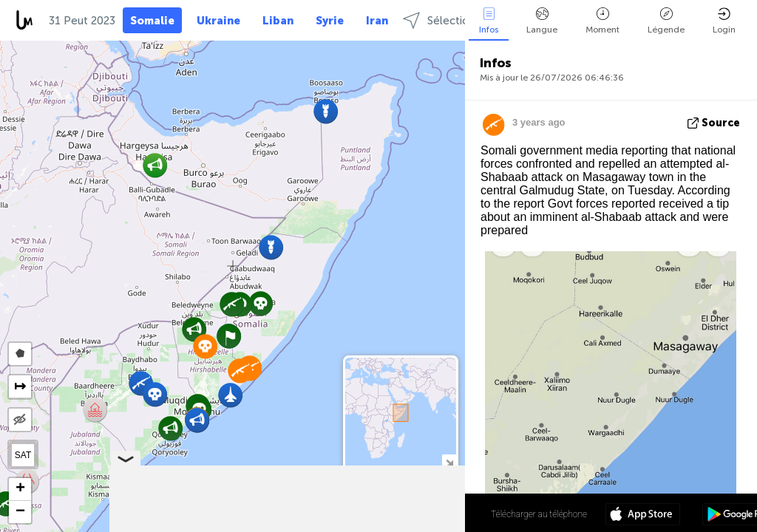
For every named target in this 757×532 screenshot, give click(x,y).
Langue (542, 21)
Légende (666, 21)
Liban (278, 21)
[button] (261, 303)
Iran (377, 21)
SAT (23, 455)
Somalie (152, 21)
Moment (602, 21)
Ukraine (218, 21)
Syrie (330, 21)
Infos (489, 21)
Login (724, 21)
